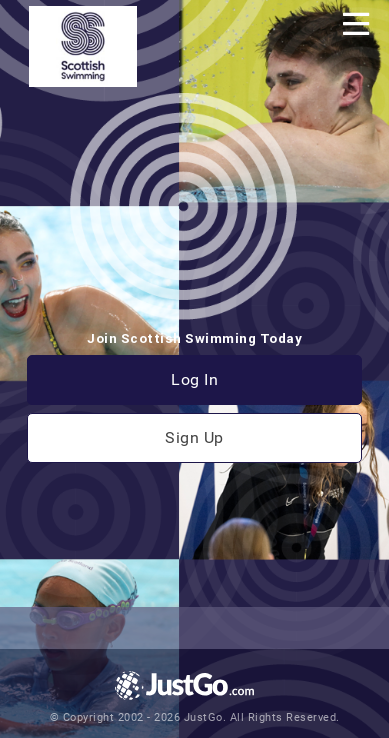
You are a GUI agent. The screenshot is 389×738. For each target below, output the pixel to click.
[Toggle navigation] (356, 24)
